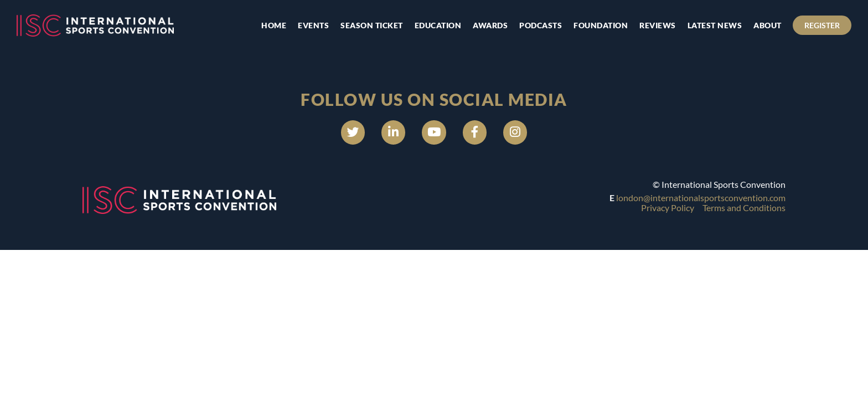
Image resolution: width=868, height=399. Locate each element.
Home (267, 25)
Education (431, 25)
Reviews (651, 25)
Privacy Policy (668, 211)
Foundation (594, 25)
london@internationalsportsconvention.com (701, 201)
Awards (484, 25)
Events (307, 25)
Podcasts (534, 25)
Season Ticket (365, 25)
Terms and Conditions (744, 211)
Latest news (708, 25)
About (761, 25)
